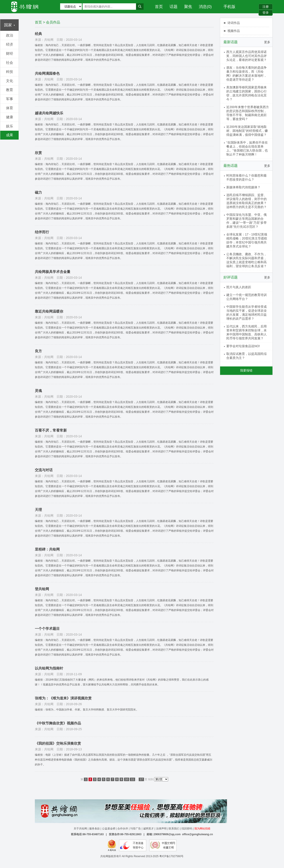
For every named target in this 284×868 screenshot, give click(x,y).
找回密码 (187, 829)
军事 (10, 99)
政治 (10, 35)
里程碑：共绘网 (47, 549)
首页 (159, 7)
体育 (10, 108)
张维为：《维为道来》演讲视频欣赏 (63, 698)
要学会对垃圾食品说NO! (243, 346)
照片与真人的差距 (239, 287)
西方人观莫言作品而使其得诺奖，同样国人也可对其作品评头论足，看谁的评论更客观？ (247, 56)
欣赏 (38, 153)
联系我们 (174, 829)
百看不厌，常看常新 (51, 430)
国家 (9, 25)
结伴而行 (42, 232)
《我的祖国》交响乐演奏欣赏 (58, 743)
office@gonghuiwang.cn (197, 834)
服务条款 (95, 829)
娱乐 (10, 126)
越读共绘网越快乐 (49, 113)
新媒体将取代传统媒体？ (243, 187)
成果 (10, 135)
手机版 (229, 7)
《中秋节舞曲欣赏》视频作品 (58, 723)
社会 (10, 63)
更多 (267, 42)
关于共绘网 (80, 829)
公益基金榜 (109, 829)
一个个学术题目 (47, 629)
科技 (10, 72)
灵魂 (38, 391)
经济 (10, 44)
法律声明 (161, 829)
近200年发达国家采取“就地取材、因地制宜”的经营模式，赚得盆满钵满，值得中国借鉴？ (247, 131)
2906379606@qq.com (167, 834)
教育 (10, 90)
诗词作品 (234, 23)
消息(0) (205, 7)
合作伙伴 (123, 829)
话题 (174, 7)
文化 (10, 81)
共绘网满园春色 (47, 73)
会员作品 (53, 22)
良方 (38, 351)
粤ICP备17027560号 (171, 856)
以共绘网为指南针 (49, 668)
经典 (38, 34)
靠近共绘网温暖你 (49, 311)
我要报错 (246, 370)
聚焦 (188, 7)
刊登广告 (136, 829)
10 (127, 779)
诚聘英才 (148, 829)
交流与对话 (44, 470)
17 (141, 779)
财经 (10, 54)
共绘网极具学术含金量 (53, 272)
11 (132, 779)
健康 (10, 117)
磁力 (38, 192)
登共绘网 (42, 589)
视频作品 (234, 31)
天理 (38, 510)
